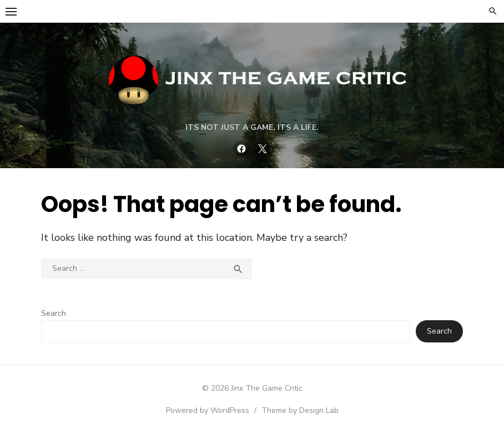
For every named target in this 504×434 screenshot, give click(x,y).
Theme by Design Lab (300, 410)
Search (54, 313)
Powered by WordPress (208, 410)
